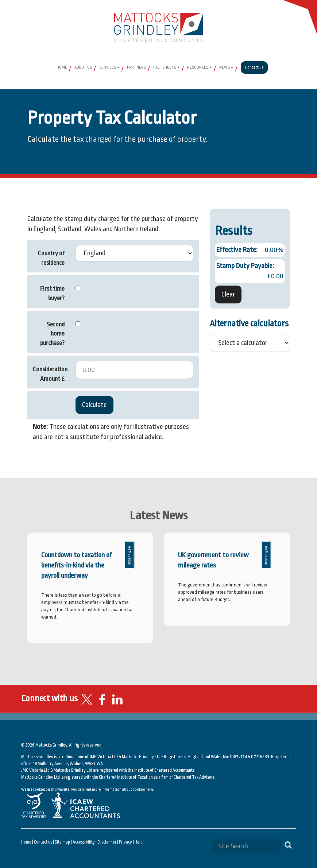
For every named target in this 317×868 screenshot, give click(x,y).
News (226, 67)
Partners (136, 67)
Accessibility (84, 842)
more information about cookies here (122, 790)
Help (139, 842)
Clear (228, 294)
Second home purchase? (52, 334)
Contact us (254, 67)
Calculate (94, 405)
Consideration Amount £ (50, 374)
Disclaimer (107, 842)
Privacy (125, 842)
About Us (83, 67)
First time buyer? (52, 293)
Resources (200, 67)
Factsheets (167, 67)
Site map (62, 842)
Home (62, 67)
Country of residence (51, 258)
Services (109, 67)
